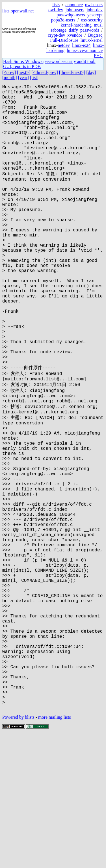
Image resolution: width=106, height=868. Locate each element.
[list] (34, 77)
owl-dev (56, 10)
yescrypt (95, 15)
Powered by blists (18, 851)
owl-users (94, 5)
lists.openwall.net (18, 11)
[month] (10, 77)
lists (56, 5)
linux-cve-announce (85, 50)
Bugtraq (95, 35)
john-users (75, 10)
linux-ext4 (81, 45)
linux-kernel (92, 40)
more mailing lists (55, 851)
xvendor (75, 35)
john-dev (95, 10)
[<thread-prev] (45, 72)
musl (98, 25)
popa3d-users (63, 20)
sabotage (59, 30)
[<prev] (9, 72)
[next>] (24, 72)
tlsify (73, 30)
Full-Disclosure (64, 40)
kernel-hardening (76, 25)
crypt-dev (56, 35)
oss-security (92, 20)
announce (74, 5)
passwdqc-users (71, 15)
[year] (23, 77)
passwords (90, 30)
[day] (91, 72)
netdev (64, 45)
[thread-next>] (72, 72)
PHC (98, 55)
